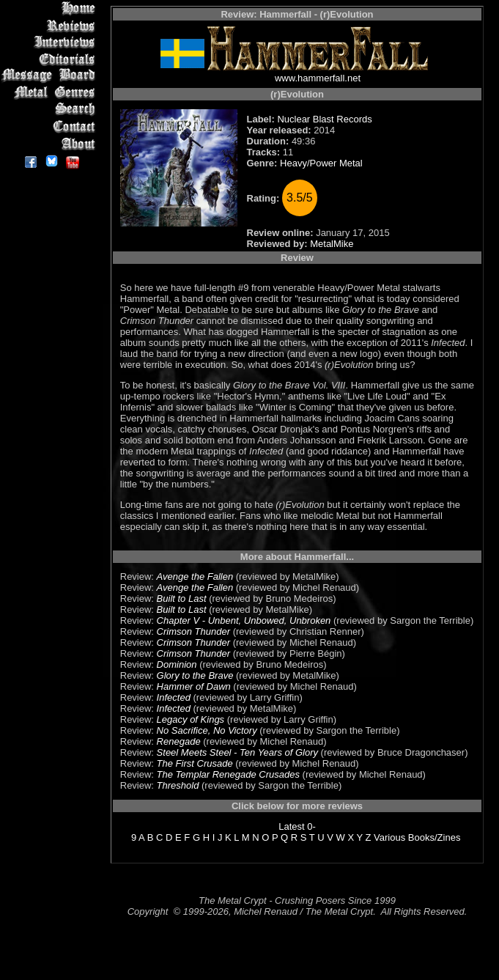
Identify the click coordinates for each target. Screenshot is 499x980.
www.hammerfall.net (318, 78)
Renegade (179, 741)
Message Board (51, 76)
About (51, 143)
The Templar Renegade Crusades (228, 774)
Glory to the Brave (195, 675)
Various (389, 837)
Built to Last (182, 598)
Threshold (178, 785)
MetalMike (332, 244)
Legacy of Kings (191, 719)
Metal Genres (51, 93)
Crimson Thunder (193, 631)
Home (51, 8)
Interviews (51, 42)
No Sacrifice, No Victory (207, 730)
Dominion (177, 664)
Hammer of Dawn (194, 686)
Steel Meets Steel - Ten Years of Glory (237, 752)
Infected (174, 697)
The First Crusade (195, 763)
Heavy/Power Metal (321, 163)
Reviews (51, 25)
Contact (51, 126)
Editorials (51, 59)
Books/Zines (435, 837)
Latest (291, 826)
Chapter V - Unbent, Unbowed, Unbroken (244, 620)
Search (51, 110)
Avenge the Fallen (195, 576)
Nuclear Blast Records (324, 119)
